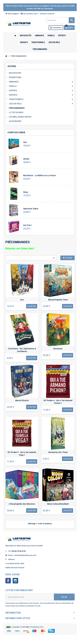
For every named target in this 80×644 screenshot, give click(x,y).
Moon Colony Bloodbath (58, 506)
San (22, 300)
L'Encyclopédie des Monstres (22, 506)
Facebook (8, 583)
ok (65, 599)
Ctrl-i (41, 629)
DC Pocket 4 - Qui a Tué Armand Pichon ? (58, 403)
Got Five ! (27, 225)
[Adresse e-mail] (29, 599)
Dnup (25, 192)
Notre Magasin (12, 14)
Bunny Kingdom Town (58, 300)
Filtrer (68, 258)
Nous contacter (47, 14)
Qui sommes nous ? (29, 14)
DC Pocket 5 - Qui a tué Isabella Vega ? (22, 455)
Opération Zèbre (30, 209)
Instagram (15, 583)
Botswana (58, 350)
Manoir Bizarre (22, 402)
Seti (25, 142)
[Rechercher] (60, 20)
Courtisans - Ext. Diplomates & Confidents (22, 351)
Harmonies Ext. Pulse (58, 454)
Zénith (26, 159)
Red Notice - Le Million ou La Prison (39, 175)
